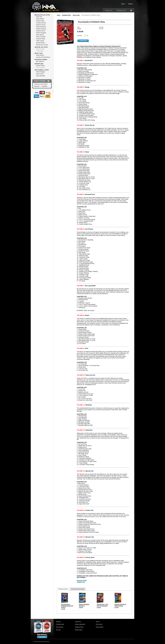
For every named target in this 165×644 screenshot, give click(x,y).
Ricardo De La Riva (42, 45)
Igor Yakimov (40, 61)
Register (130, 4)
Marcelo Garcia (41, 25)
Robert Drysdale (41, 33)
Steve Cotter (76, 15)
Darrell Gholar (40, 66)
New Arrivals (60, 627)
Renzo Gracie (40, 49)
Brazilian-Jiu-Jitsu (42, 15)
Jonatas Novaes (41, 23)
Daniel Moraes (41, 43)
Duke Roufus (40, 55)
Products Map (60, 624)
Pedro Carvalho (41, 37)
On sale (58, 630)
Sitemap (58, 621)
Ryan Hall (39, 17)
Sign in (98, 621)
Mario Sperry (40, 35)
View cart (37, 86)
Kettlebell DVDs (66, 15)
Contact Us (108, 10)
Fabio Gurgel (40, 41)
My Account (99, 624)
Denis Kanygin (41, 72)
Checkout (44, 86)
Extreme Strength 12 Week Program (120, 605)
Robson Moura (41, 31)
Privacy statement (80, 624)
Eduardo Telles (41, 39)
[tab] (63, 589)
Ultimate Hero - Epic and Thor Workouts (102, 605)
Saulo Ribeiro (40, 19)
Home (59, 15)
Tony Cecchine (41, 68)
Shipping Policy (79, 627)
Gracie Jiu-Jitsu (41, 47)
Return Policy (79, 630)
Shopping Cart (121, 10)
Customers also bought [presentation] (78, 589)
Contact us (78, 621)
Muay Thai (39, 53)
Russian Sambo (41, 60)
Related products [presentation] (63, 589)
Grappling (39, 64)
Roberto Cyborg (41, 29)
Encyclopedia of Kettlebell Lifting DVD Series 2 (67, 606)
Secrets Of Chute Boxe (43, 57)
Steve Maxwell (41, 76)
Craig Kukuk (40, 51)
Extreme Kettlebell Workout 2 (84, 605)
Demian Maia (40, 21)
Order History (100, 627)
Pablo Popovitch (41, 27)
